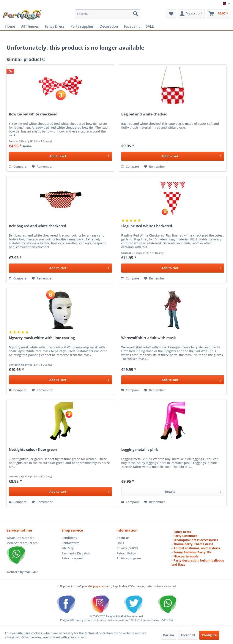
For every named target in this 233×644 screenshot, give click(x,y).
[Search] (135, 14)
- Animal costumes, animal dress (196, 548)
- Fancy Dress (181, 532)
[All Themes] (30, 26)
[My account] (191, 14)
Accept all (188, 635)
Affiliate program (129, 558)
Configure (209, 635)
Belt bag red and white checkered (37, 226)
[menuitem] (107, 14)
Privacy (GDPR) (127, 548)
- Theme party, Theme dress (192, 544)
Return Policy (126, 553)
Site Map (68, 548)
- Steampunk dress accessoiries (195, 540)
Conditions (69, 538)
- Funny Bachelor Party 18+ (191, 552)
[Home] (10, 26)
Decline (168, 635)
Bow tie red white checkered (33, 114)
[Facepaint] (132, 26)
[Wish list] (171, 14)
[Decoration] (109, 26)
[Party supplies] (82, 26)
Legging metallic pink (140, 450)
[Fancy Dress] (55, 26)
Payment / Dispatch (76, 553)
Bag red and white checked (144, 114)
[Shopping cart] (219, 14)
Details (193, 491)
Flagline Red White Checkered (147, 226)
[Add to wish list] (42, 167)
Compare (18, 167)
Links (120, 543)
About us (123, 538)
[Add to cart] (60, 156)
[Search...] (107, 14)
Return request (72, 558)
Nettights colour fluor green (33, 450)
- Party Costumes (184, 536)
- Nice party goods (185, 556)
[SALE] (150, 26)
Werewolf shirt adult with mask (149, 338)
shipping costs (97, 586)
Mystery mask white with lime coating (42, 338)
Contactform (70, 543)
